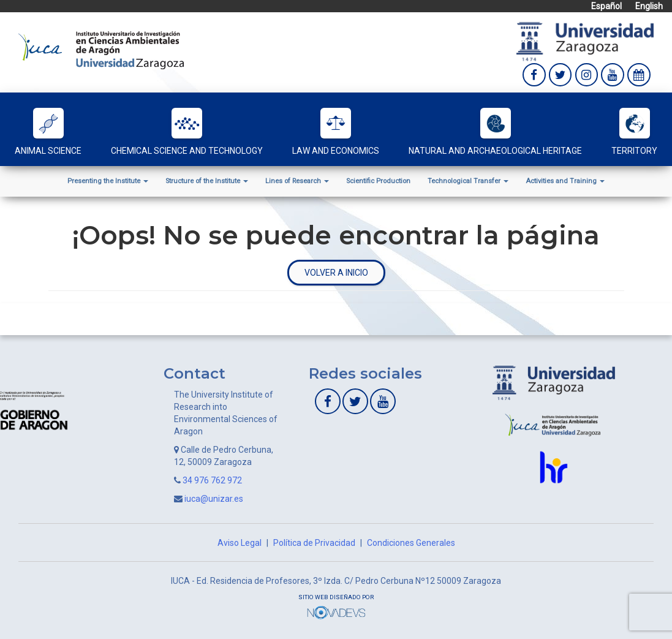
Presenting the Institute (108, 181)
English (649, 6)
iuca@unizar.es (214, 499)
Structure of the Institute (207, 181)
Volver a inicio (336, 273)
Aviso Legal (240, 543)
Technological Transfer (468, 181)
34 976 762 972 (212, 480)
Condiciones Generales (411, 543)
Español (606, 6)
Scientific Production (378, 181)
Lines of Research (297, 181)
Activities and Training (565, 181)
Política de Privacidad (314, 543)
